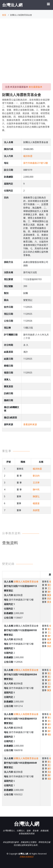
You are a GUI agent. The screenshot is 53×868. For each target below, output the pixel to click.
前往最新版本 (35, 87)
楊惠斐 (36, 503)
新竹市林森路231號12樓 (36, 163)
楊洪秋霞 (28, 156)
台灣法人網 (12, 5)
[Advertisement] (26, 53)
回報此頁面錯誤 (27, 857)
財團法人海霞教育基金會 (26, 582)
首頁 (4, 15)
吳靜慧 (36, 510)
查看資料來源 (30, 424)
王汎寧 (36, 483)
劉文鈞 (36, 476)
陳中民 (36, 489)
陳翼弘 (36, 496)
